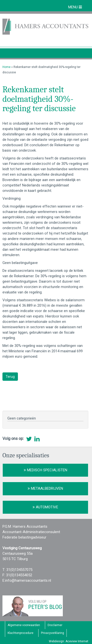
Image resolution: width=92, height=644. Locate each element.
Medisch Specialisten (46, 470)
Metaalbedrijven (45, 488)
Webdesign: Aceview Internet (69, 641)
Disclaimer (55, 625)
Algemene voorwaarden (24, 625)
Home (7, 67)
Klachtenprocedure (20, 633)
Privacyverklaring (53, 633)
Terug (10, 377)
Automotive (45, 507)
